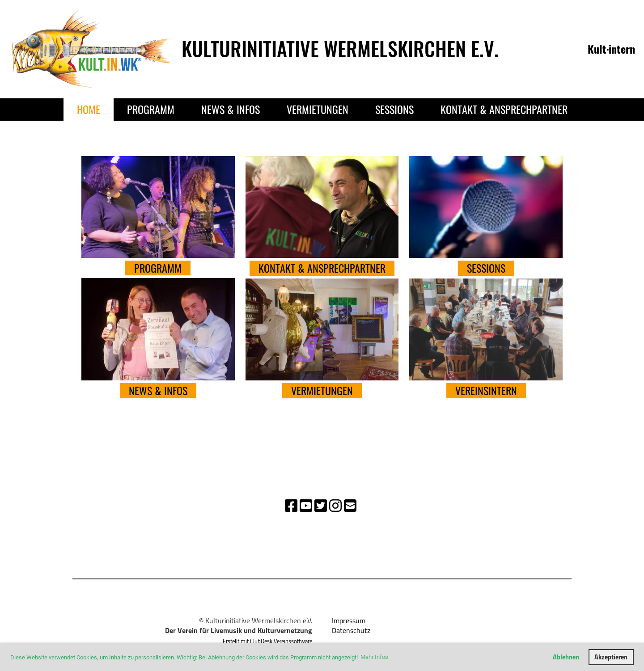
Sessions (394, 109)
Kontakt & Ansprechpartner (504, 109)
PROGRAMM (158, 268)
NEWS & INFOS (158, 391)
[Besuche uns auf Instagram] (335, 506)
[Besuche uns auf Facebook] (291, 506)
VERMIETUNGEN (322, 391)
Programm (151, 109)
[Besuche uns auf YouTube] (306, 506)
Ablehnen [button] (566, 657)
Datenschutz (351, 630)
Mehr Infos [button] (374, 657)
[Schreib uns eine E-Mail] (350, 506)
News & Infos (231, 109)
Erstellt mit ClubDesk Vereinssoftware (267, 641)
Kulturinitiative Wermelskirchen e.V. (340, 49)
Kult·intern (611, 49)
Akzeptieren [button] (611, 657)
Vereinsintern (486, 391)
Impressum (349, 620)
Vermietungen (318, 109)
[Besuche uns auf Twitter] (321, 506)
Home (89, 109)
